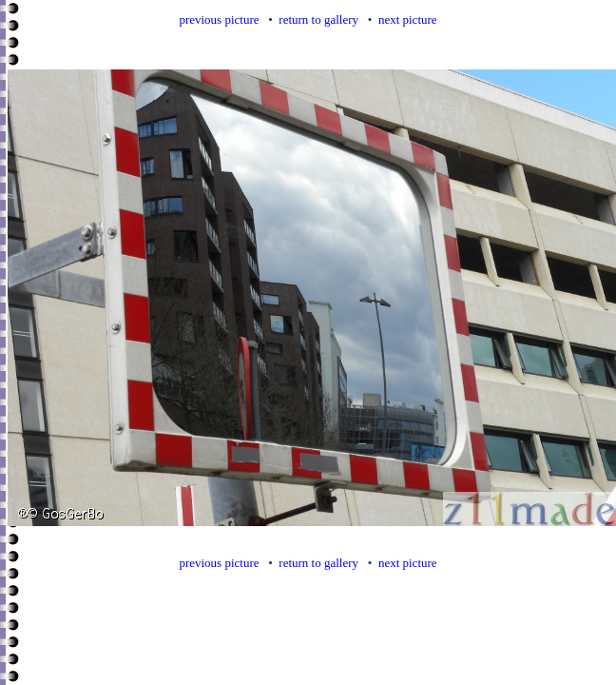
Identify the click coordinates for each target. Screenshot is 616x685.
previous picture (219, 20)
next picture (408, 20)
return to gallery (318, 20)
